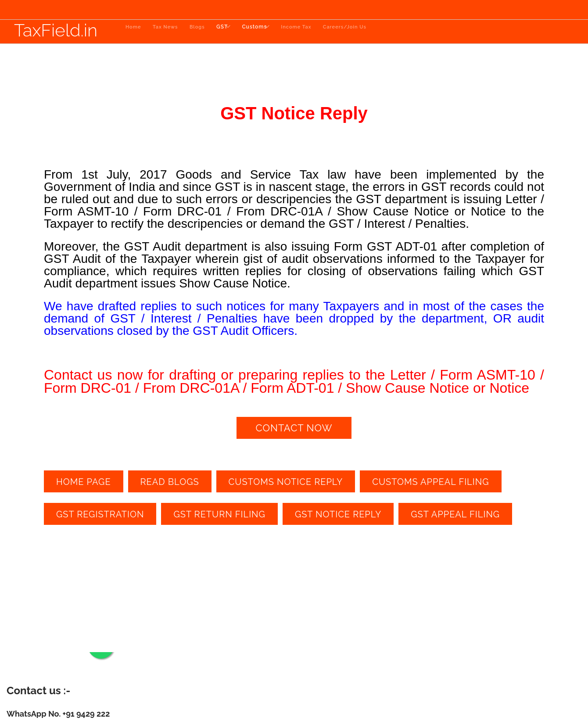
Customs (270, 32)
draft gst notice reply (185, 541)
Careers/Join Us (370, 32)
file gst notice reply (480, 541)
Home (133, 32)
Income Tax (319, 32)
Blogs (202, 32)
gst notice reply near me (121, 541)
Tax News (168, 32)
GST (229, 32)
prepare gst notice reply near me (406, 541)
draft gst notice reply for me (253, 541)
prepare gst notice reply (326, 541)
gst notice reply (64, 541)
